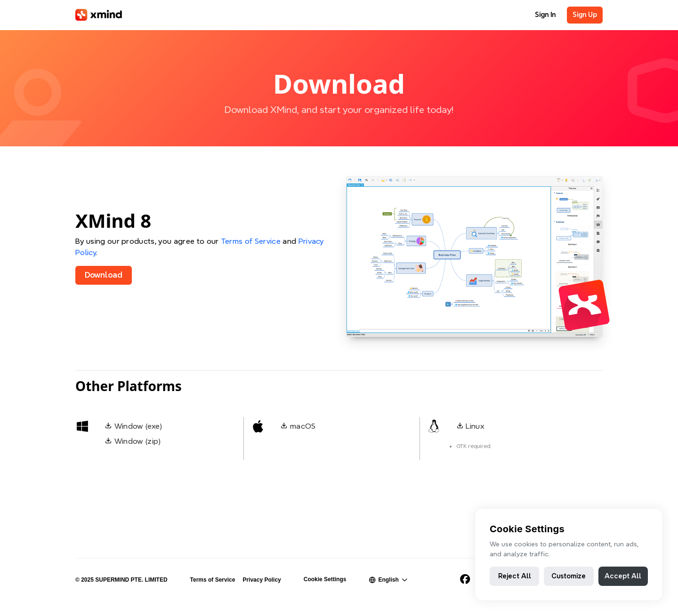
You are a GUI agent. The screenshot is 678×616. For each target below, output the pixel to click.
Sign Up (585, 15)
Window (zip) (138, 441)
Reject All (515, 576)
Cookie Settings (325, 580)
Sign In (545, 15)
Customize (569, 576)
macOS (303, 426)
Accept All (623, 576)
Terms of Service (251, 241)
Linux (475, 426)
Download (104, 275)
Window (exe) (138, 426)
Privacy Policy (262, 580)
